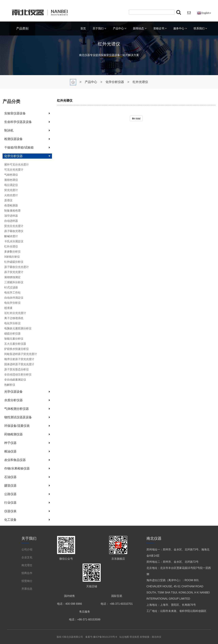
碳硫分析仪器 (12, 334)
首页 (83, 28)
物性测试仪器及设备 (18, 417)
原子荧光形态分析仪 (17, 369)
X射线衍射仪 (12, 257)
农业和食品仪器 (15, 460)
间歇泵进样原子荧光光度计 (21, 354)
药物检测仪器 (13, 434)
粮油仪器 (10, 451)
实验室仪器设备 (15, 113)
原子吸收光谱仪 (14, 231)
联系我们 (200, 28)
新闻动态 (140, 28)
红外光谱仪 (140, 82)
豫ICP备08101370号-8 (105, 637)
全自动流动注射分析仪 (18, 374)
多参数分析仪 (12, 252)
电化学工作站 (12, 293)
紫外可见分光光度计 (17, 164)
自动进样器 (11, 221)
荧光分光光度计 (14, 226)
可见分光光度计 (14, 170)
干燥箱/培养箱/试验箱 (19, 148)
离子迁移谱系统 (14, 318)
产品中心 (120, 28)
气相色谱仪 (11, 175)
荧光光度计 (11, 190)
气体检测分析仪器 (17, 409)
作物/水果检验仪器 (17, 468)
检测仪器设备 (13, 139)
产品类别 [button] (22, 29)
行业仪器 (10, 503)
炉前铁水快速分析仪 (17, 349)
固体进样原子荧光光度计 (19, 364)
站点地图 (124, 637)
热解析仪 (10, 385)
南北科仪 (157, 637)
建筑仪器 (10, 486)
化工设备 (10, 520)
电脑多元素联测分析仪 (18, 328)
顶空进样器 (11, 216)
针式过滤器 (11, 287)
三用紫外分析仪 (14, 282)
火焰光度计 (11, 195)
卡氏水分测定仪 (14, 241)
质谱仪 (8, 200)
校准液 (8, 308)
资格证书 (160, 28)
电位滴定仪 (11, 185)
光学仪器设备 (13, 392)
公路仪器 (10, 494)
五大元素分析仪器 (15, 344)
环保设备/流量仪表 (17, 426)
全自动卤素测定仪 (15, 380)
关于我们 (99, 28)
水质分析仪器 (13, 400)
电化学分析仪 (12, 303)
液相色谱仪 (11, 180)
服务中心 (180, 28)
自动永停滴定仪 (14, 298)
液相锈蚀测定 (12, 277)
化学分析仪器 (115, 82)
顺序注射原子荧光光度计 (19, 359)
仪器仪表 (10, 511)
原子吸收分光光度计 (17, 267)
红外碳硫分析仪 (14, 262)
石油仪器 (10, 477)
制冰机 (9, 130)
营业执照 (134, 637)
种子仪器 (10, 443)
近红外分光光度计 (15, 313)
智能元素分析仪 (14, 339)
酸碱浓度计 (11, 236)
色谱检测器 (11, 205)
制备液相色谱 (12, 211)
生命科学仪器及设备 (18, 122)
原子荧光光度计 (14, 272)
